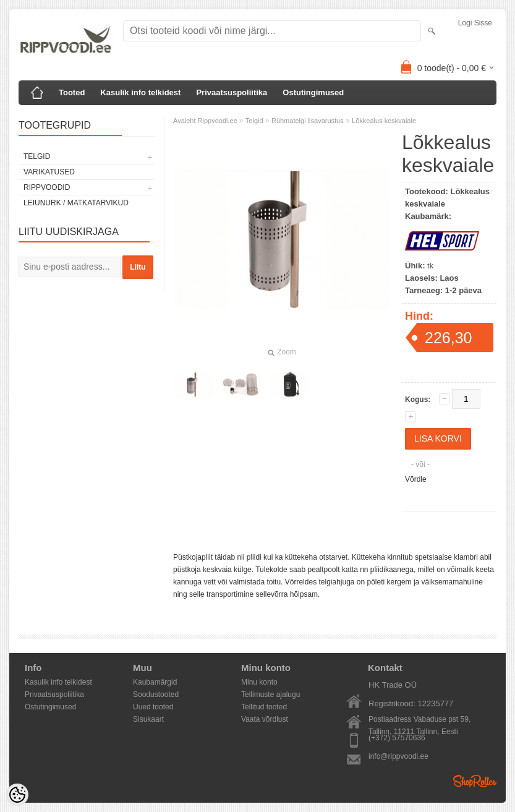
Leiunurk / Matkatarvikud (76, 203)
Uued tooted (153, 707)
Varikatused (49, 172)
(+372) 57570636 (397, 738)
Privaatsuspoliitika (232, 92)
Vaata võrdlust (265, 719)
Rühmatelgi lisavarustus (308, 121)
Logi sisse (475, 23)
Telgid (37, 156)
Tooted (72, 92)
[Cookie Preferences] (17, 795)
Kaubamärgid (155, 682)
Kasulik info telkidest (140, 92)
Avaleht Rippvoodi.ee (206, 121)
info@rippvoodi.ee (398, 756)
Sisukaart (148, 719)
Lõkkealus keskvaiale (384, 121)
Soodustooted (156, 694)
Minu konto (259, 682)
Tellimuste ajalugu (270, 694)
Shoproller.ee (475, 781)
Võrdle (416, 479)
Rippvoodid (47, 187)
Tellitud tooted (264, 707)
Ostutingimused (313, 92)
